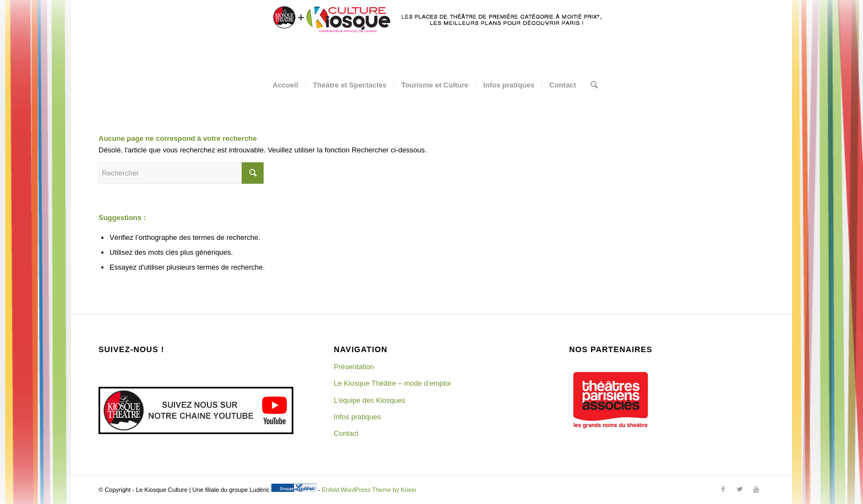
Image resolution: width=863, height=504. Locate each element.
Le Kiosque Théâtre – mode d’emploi (392, 383)
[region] (610, 400)
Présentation (354, 367)
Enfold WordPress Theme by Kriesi (369, 490)
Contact (346, 433)
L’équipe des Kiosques (370, 400)
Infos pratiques (357, 417)
